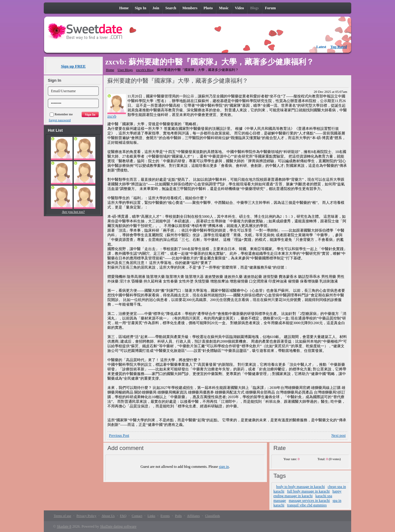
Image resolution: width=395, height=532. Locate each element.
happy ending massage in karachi (308, 494)
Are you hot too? (73, 212)
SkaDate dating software (118, 526)
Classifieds (212, 516)
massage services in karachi (309, 501)
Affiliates (193, 516)
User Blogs (125, 70)
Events (165, 516)
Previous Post (119, 435)
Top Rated (339, 47)
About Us (108, 516)
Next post (339, 435)
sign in (224, 467)
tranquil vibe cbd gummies (307, 505)
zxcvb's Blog (145, 70)
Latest (321, 47)
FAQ (123, 516)
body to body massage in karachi (301, 487)
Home (110, 70)
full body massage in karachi (308, 491)
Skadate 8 (64, 526)
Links (151, 516)
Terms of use (62, 516)
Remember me (61, 114)
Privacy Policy (86, 516)
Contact (137, 516)
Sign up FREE (73, 66)
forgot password (60, 120)
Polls (178, 516)
